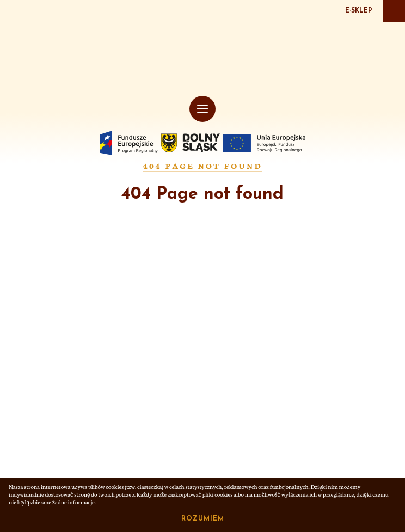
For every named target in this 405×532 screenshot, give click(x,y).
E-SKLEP (359, 11)
